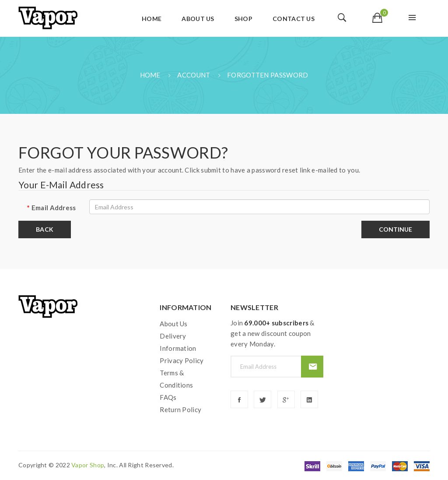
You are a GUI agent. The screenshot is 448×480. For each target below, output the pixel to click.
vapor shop (88, 465)
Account (194, 75)
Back (45, 229)
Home (150, 75)
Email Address (54, 208)
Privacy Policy (182, 360)
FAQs (168, 397)
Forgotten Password (268, 75)
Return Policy (180, 409)
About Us (173, 324)
